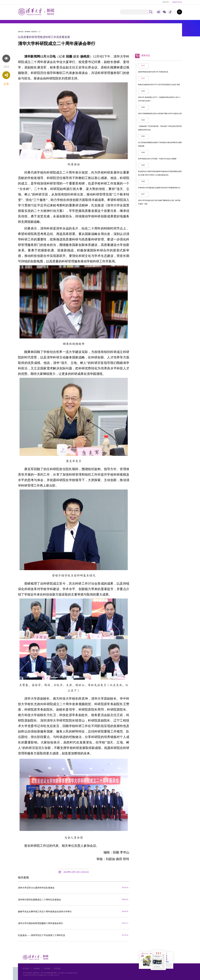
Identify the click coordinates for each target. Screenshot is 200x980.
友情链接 (37, 969)
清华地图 (47, 969)
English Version (177, 2)
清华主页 (166, 2)
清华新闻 (27, 32)
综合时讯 (34, 32)
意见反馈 (57, 969)
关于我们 (26, 969)
